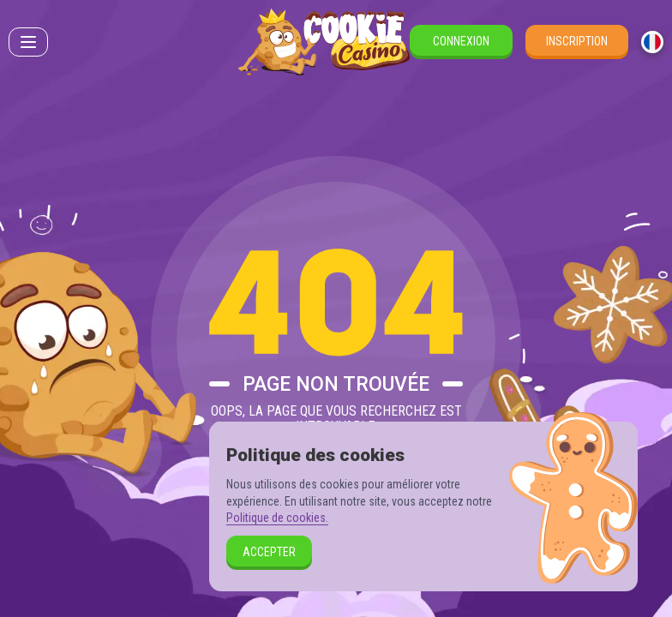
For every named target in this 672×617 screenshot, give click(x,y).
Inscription (577, 41)
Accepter (269, 552)
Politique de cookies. (277, 518)
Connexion (461, 41)
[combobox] (652, 42)
